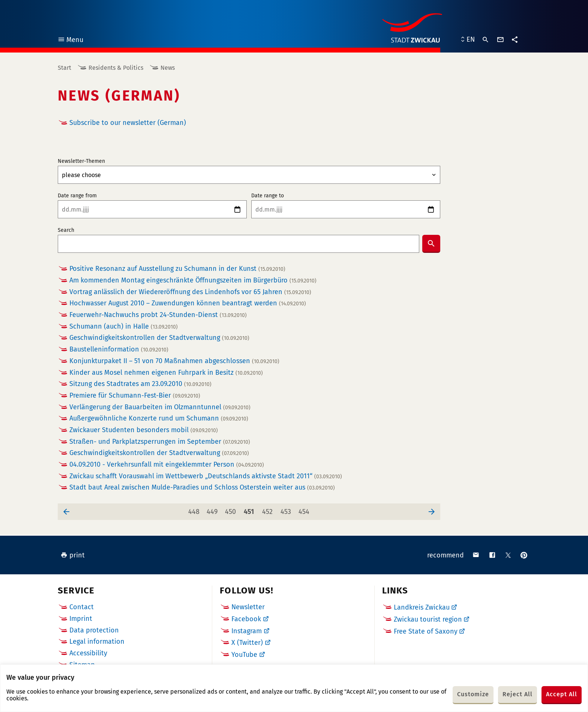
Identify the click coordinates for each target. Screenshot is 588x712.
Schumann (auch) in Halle (124, 327)
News (168, 68)
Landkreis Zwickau (422, 607)
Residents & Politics (116, 68)
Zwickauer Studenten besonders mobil (144, 430)
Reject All (517, 694)
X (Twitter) (247, 643)
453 (287, 510)
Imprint (81, 619)
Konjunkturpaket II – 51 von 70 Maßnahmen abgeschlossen (174, 361)
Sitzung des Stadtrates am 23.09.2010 (140, 384)
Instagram (247, 631)
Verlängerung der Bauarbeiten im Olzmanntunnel (160, 407)
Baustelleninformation (119, 349)
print (73, 555)
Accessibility (88, 653)
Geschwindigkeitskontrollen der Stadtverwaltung (159, 338)
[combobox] (238, 244)
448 (195, 510)
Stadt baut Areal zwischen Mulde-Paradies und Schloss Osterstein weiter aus (202, 487)
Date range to (268, 196)
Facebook (246, 619)
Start (64, 68)
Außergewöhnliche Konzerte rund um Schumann (159, 418)
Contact (82, 607)
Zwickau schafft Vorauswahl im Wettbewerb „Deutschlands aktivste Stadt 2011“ (206, 476)
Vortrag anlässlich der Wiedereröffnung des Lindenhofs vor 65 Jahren (190, 292)
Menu (70, 41)
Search (66, 230)
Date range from (77, 196)
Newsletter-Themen (81, 161)
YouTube (244, 655)
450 (232, 510)
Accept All (562, 694)
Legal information (97, 641)
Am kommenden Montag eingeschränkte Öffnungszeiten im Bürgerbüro (193, 280)
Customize (473, 694)
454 (305, 510)
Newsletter (248, 607)
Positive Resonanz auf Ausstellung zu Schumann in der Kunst (177, 269)
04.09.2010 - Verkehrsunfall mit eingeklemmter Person (167, 465)
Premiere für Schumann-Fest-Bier (135, 396)
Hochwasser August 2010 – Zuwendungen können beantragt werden (188, 303)
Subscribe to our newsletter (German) (128, 123)
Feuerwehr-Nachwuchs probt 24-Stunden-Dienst (158, 315)
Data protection (94, 630)
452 (269, 510)
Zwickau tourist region (428, 619)
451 (250, 510)
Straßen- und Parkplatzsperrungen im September (160, 442)
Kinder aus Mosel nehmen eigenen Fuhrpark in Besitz (166, 373)
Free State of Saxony (426, 631)
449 (213, 510)
